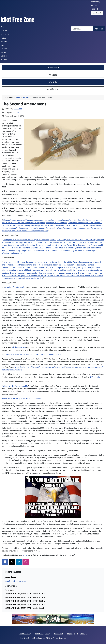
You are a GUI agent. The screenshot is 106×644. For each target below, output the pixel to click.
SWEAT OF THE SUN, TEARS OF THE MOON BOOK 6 (25, 594)
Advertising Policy (42, 634)
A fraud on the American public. (15, 386)
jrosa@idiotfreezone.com (15, 581)
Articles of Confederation (16, 287)
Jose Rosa (11, 577)
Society (4, 59)
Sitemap (83, 634)
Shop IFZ (94, 9)
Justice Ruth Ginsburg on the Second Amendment (22, 399)
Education (5, 34)
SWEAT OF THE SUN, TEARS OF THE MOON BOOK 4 (25, 601)
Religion (4, 52)
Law (2, 45)
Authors (94, 5)
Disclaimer (59, 634)
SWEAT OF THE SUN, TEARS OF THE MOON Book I (24, 608)
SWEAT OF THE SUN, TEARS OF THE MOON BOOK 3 (25, 605)
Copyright (71, 634)
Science (4, 56)
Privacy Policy (25, 634)
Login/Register (97, 13)
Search (99, 29)
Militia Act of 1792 (19, 347)
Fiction (4, 38)
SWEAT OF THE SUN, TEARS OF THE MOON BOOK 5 (25, 597)
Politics (4, 49)
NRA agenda (95, 377)
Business (5, 27)
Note (25, 555)
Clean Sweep (10, 590)
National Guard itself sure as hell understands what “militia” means (33, 355)
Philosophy (95, 2)
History (4, 42)
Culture (4, 31)
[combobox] (82, 29)
